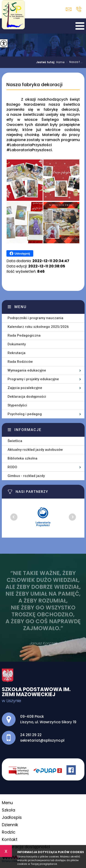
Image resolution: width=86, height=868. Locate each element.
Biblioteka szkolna (22, 458)
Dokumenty (17, 344)
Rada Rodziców (20, 362)
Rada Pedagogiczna (24, 335)
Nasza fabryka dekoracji (35, 85)
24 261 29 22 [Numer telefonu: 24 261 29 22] (31, 735)
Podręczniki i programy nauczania (35, 318)
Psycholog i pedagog (25, 414)
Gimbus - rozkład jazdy (26, 476)
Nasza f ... (74, 62)
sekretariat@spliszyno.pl (69, 9)
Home (60, 62)
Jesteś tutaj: (46, 62)
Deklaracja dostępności (27, 397)
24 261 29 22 (79, 9)
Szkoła (8, 810)
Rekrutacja (17, 353)
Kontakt (10, 839)
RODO (12, 467)
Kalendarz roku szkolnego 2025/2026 (38, 327)
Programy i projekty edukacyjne (33, 379)
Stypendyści (17, 405)
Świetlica (15, 441)
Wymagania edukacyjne (27, 370)
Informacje (28, 430)
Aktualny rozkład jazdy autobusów (35, 450)
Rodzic (9, 832)
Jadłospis (12, 817)
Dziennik (10, 825)
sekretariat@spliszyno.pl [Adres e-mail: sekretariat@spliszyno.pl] (42, 740)
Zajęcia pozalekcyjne (25, 388)
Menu (21, 307)
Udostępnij (20, 253)
